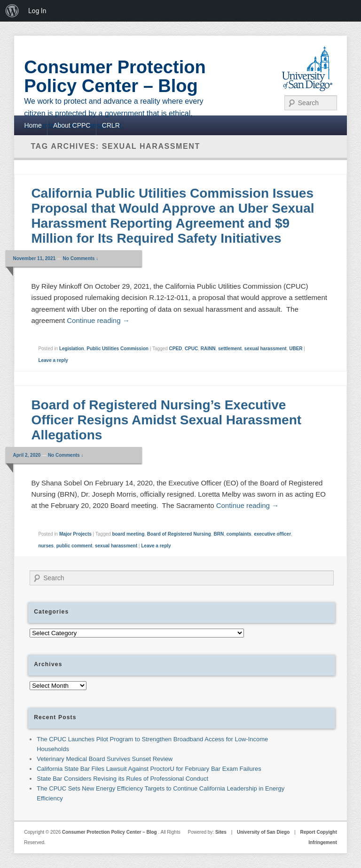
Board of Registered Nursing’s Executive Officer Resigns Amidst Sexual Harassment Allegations (166, 420)
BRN (219, 534)
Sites (221, 832)
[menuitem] (12, 11)
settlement (230, 349)
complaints (239, 534)
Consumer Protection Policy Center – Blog (115, 77)
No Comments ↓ (81, 258)
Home (33, 125)
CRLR (111, 125)
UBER (296, 349)
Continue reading (98, 320)
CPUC (191, 349)
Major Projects (75, 534)
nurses (46, 546)
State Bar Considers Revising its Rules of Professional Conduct (122, 779)
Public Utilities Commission (118, 349)
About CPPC (72, 125)
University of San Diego (263, 832)
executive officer (272, 534)
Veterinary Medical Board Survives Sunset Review (105, 759)
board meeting (128, 534)
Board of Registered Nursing (179, 534)
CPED (176, 349)
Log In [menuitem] (37, 11)
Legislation (72, 349)
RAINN (208, 349)
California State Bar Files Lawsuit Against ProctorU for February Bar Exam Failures (149, 769)
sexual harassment (266, 349)
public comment (75, 546)
